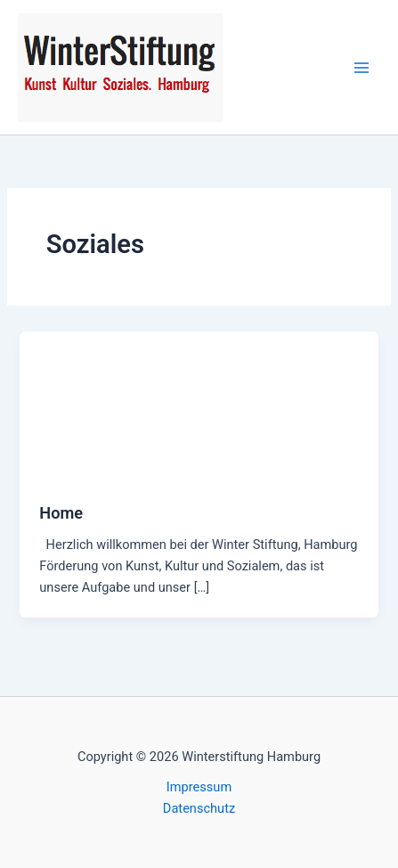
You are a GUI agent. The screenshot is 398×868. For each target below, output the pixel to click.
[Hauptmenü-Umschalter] (361, 68)
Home (61, 513)
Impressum (199, 787)
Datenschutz (199, 808)
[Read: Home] (199, 406)
